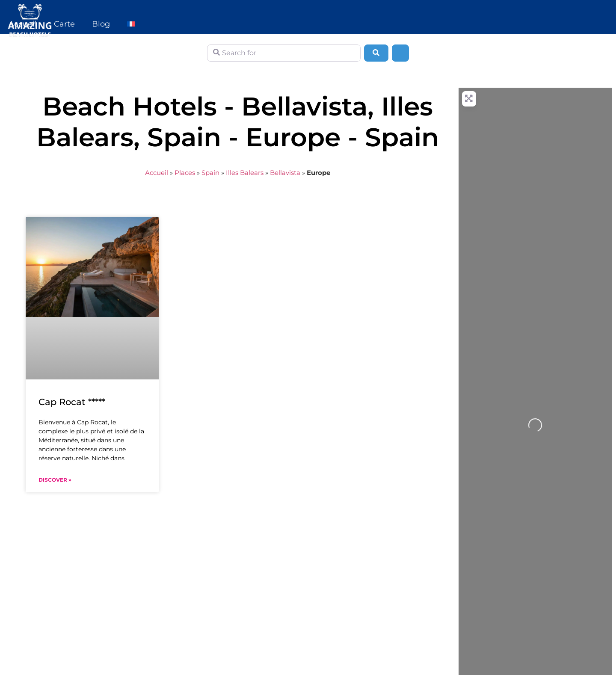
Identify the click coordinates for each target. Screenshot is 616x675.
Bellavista (285, 173)
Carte (64, 24)
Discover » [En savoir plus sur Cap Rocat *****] (55, 480)
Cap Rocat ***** (72, 402)
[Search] (376, 53)
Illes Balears (245, 173)
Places (185, 173)
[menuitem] (131, 24)
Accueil (23, 24)
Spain (210, 173)
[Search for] (284, 53)
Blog (101, 24)
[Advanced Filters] (400, 53)
